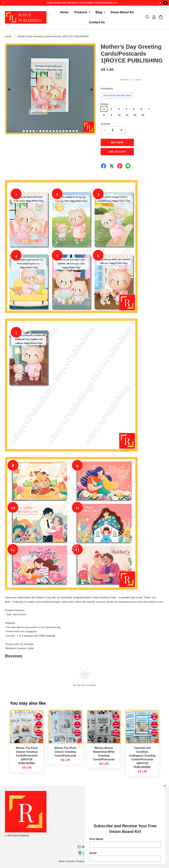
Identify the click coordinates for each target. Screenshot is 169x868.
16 (73, 131)
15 (70, 131)
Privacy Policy (83, 861)
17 (77, 131)
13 (64, 131)
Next (91, 89)
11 (57, 131)
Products (82, 12)
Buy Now (117, 142)
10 (54, 131)
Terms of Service (67, 861)
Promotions (107, 88)
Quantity (105, 124)
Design (105, 104)
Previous (9, 89)
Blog (101, 12)
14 (67, 131)
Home (64, 12)
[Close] (165, 786)
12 (60, 131)
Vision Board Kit (122, 12)
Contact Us (97, 22)
